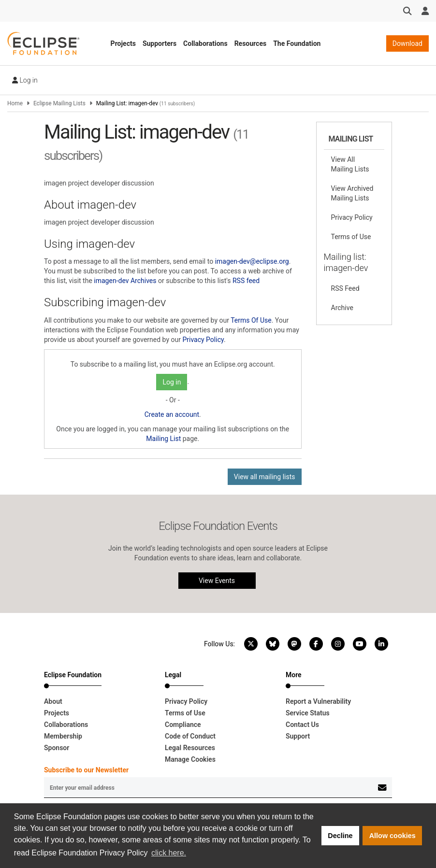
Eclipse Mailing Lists (59, 103)
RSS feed (246, 281)
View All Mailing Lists (350, 164)
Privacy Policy (203, 340)
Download (407, 43)
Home (15, 103)
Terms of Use (351, 237)
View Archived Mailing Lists (352, 193)
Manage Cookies (190, 759)
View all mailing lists (265, 477)
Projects (123, 43)
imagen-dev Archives (125, 281)
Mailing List (163, 439)
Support (298, 736)
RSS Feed (345, 288)
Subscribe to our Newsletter (86, 770)
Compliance (183, 725)
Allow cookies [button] (392, 836)
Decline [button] (340, 836)
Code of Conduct (190, 736)
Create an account (172, 414)
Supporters (160, 43)
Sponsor (57, 748)
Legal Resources (190, 748)
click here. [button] (169, 853)
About (53, 701)
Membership (63, 736)
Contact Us (302, 725)
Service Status (308, 713)
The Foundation (297, 43)
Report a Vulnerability (318, 701)
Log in (25, 80)
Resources (251, 43)
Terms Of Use (251, 320)
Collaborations (205, 43)
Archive (342, 308)
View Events (217, 581)
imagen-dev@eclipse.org (252, 261)
